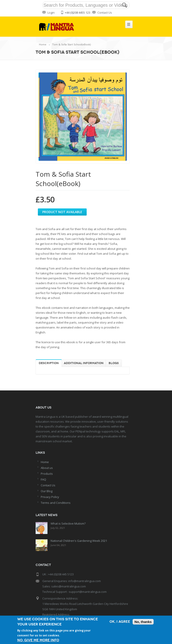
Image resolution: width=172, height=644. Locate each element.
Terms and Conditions (56, 503)
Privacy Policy (50, 497)
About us (47, 468)
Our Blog (47, 491)
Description (49, 363)
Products (47, 474)
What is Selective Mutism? (67, 523)
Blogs (114, 363)
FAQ (43, 479)
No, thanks (143, 622)
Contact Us (105, 13)
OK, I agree (120, 622)
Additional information (84, 363)
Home (43, 44)
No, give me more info (38, 640)
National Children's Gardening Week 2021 (78, 540)
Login (51, 13)
